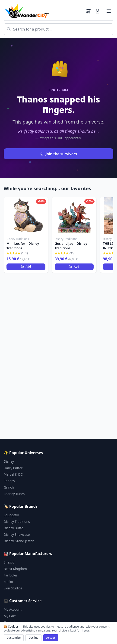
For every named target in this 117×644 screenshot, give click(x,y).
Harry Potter (13, 468)
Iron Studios (13, 588)
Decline (33, 638)
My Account (13, 609)
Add (26, 267)
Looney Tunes (14, 494)
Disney (9, 461)
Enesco (9, 562)
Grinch (9, 487)
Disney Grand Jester (19, 541)
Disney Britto (14, 528)
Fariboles (11, 575)
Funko (8, 582)
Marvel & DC (13, 474)
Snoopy (9, 481)
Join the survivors (59, 154)
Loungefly (11, 515)
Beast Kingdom (15, 569)
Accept (51, 638)
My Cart (10, 616)
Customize (14, 638)
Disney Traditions (17, 522)
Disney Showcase (17, 534)
